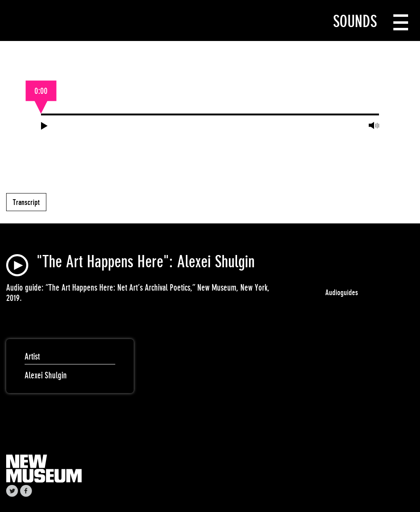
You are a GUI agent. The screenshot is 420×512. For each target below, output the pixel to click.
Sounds (355, 21)
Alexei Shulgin (46, 375)
